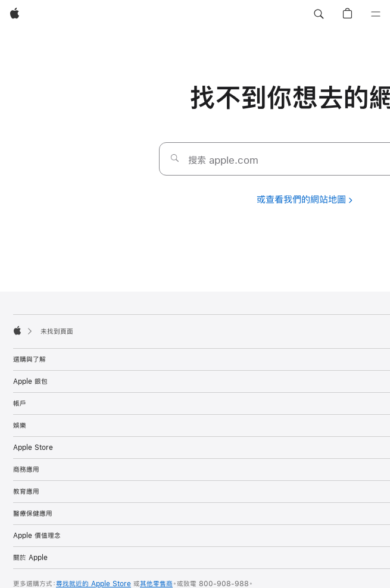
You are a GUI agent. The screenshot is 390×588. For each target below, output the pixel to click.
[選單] (376, 14)
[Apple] (15, 14)
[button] (319, 14)
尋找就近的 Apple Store (93, 584)
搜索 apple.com (223, 160)
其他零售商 (156, 584)
